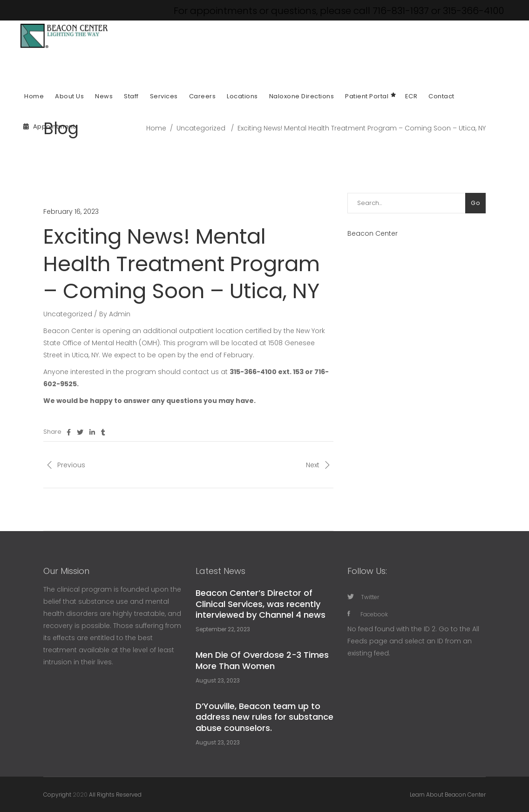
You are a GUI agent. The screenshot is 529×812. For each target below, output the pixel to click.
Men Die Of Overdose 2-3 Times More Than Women (262, 660)
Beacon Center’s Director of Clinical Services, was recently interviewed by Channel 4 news (261, 604)
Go (475, 203)
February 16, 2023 (71, 212)
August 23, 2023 (218, 680)
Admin (120, 314)
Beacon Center (373, 233)
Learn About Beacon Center (448, 795)
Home (156, 128)
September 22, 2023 (223, 629)
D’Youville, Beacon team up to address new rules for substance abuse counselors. (264, 717)
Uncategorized (201, 128)
